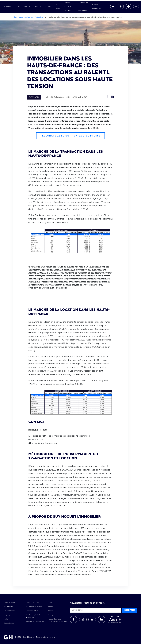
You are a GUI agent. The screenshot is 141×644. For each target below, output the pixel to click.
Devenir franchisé (32, 602)
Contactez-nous (10, 602)
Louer (17, 7)
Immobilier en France (34, 606)
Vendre (27, 7)
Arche (6, 619)
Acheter (7, 7)
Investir (37, 7)
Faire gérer (52, 615)
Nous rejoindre (9, 611)
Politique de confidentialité (36, 621)
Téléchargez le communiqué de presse (70, 136)
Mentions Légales (32, 611)
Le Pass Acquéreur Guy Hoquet (69, 7)
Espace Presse (9, 623)
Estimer (48, 7)
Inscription (130, 610)
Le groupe (7, 615)
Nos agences (8, 606)
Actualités (34, 97)
